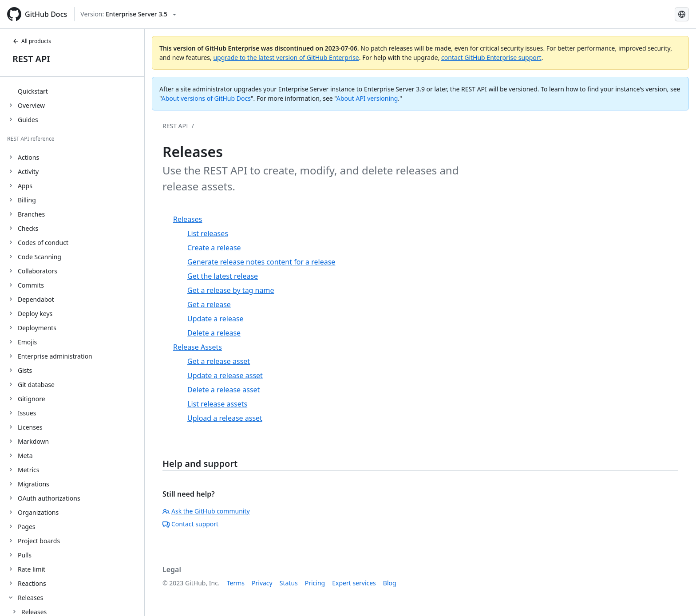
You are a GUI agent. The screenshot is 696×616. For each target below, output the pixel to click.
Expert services (354, 583)
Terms (236, 583)
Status (289, 583)
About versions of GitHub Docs (206, 98)
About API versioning (367, 98)
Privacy (262, 583)
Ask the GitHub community (206, 511)
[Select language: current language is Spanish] (682, 14)
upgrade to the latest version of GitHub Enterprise (286, 57)
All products (32, 41)
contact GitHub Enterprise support (491, 57)
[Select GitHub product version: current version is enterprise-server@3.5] (128, 14)
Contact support (190, 524)
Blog (390, 583)
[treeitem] (76, 91)
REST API (31, 59)
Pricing (315, 583)
